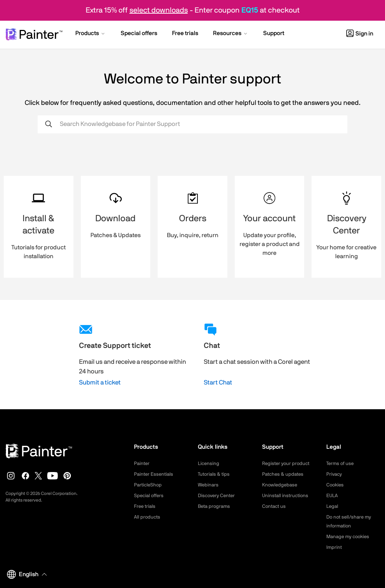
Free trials (146, 506)
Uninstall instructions (286, 496)
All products (148, 517)
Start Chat (218, 382)
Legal (333, 506)
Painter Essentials (155, 474)
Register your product (287, 464)
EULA (333, 496)
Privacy (335, 474)
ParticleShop (149, 485)
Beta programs (215, 506)
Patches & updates (284, 474)
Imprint (334, 547)
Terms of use (341, 464)
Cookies (336, 485)
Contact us (275, 506)
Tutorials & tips (215, 474)
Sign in (360, 34)
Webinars (209, 485)
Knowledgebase (281, 485)
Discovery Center (218, 496)
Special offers (150, 496)
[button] (91, 34)
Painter (142, 464)
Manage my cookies (350, 537)
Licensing (209, 464)
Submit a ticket (100, 382)
